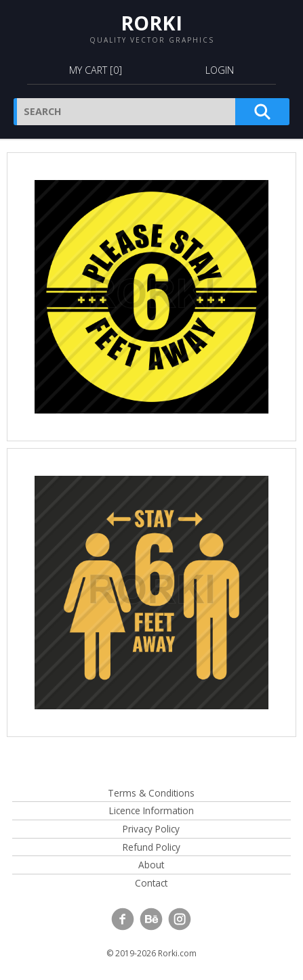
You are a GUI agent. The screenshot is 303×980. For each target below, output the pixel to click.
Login (220, 70)
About (151, 865)
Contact (151, 883)
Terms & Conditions (151, 793)
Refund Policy (151, 847)
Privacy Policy (151, 829)
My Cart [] (96, 70)
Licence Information (151, 810)
